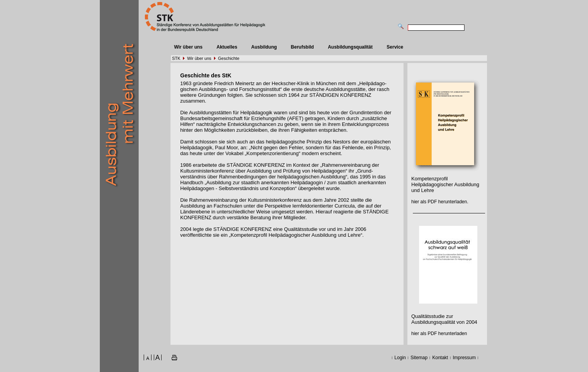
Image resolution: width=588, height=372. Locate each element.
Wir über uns (188, 47)
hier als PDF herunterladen (439, 334)
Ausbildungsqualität (350, 47)
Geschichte (229, 58)
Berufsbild (302, 47)
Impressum (464, 358)
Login (400, 358)
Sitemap (419, 358)
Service (395, 47)
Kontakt (440, 358)
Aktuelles (227, 47)
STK (176, 58)
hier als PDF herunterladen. (440, 202)
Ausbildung (264, 47)
